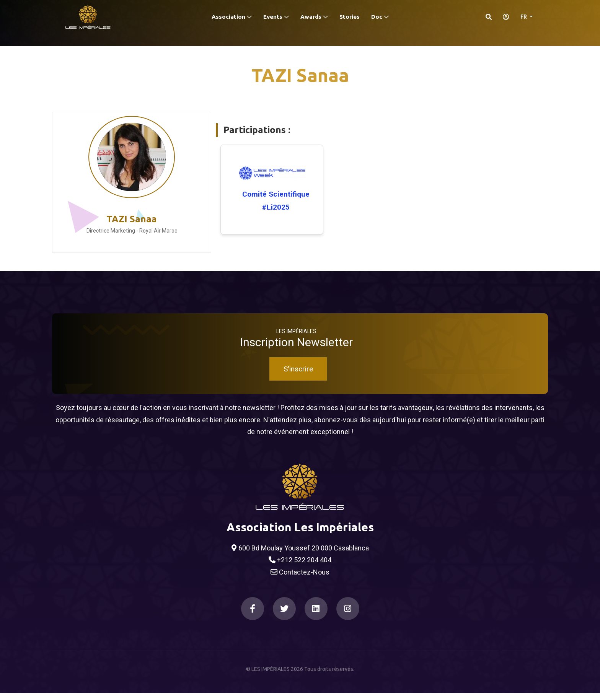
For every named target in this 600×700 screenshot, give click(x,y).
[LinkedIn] (316, 616)
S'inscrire (298, 376)
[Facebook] (253, 616)
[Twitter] (284, 616)
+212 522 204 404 (300, 567)
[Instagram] (348, 616)
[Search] (489, 17)
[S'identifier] (504, 17)
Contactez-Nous (300, 579)
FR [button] (524, 17)
